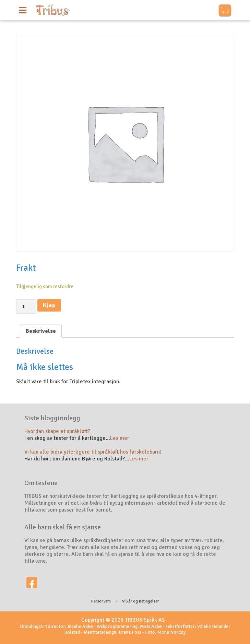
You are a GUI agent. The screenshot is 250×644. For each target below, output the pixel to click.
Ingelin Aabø (80, 626)
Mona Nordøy (172, 632)
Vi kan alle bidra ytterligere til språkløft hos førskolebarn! (93, 452)
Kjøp (49, 305)
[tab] (41, 331)
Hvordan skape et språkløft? (57, 431)
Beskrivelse (41, 331)
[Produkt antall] (26, 306)
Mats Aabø (151, 626)
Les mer (120, 438)
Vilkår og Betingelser (140, 601)
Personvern (101, 601)
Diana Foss (130, 632)
